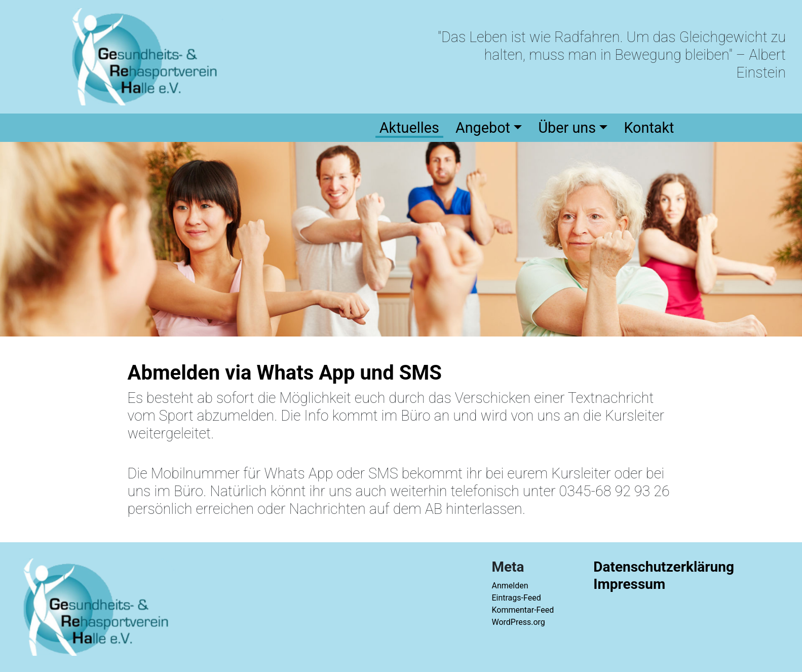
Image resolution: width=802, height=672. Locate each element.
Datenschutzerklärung (664, 567)
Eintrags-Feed (516, 598)
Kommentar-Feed (523, 610)
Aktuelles (409, 128)
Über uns (567, 128)
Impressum (629, 584)
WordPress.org (518, 622)
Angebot (483, 128)
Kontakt (649, 128)
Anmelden (510, 586)
